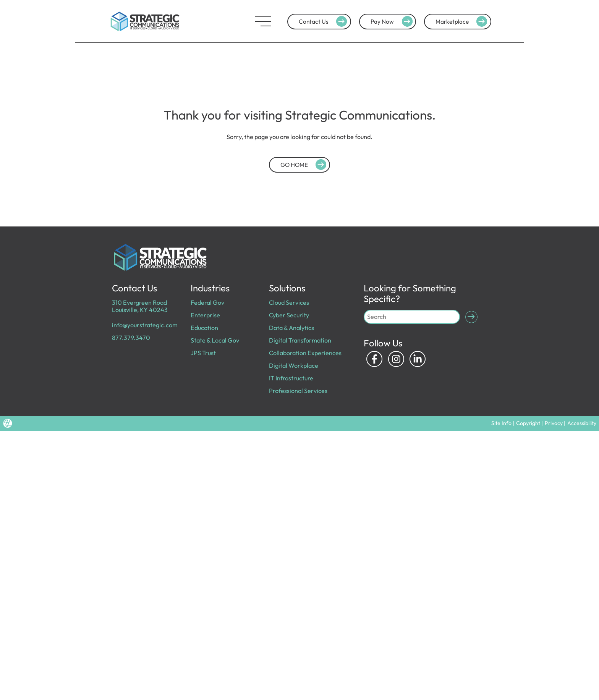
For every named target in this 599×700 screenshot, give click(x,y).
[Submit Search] (471, 317)
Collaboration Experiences (305, 353)
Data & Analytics (291, 328)
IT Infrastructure (291, 378)
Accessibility (582, 423)
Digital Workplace (294, 365)
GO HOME (304, 165)
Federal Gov (207, 302)
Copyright (528, 423)
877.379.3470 (131, 338)
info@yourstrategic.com (145, 325)
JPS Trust (203, 353)
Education (204, 328)
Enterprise (205, 315)
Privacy (554, 423)
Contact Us (324, 21)
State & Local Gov (215, 340)
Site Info (501, 423)
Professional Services (298, 391)
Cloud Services (289, 302)
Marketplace (462, 21)
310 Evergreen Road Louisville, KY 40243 (140, 306)
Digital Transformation (300, 340)
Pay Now (393, 21)
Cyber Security (289, 315)
